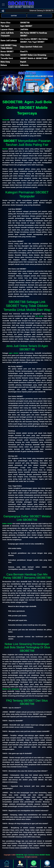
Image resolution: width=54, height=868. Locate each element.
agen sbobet (14, 353)
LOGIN (40, 16)
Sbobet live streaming (11, 689)
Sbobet (5, 149)
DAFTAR (14, 16)
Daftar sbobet (7, 524)
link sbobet (39, 316)
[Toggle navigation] (3, 5)
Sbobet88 (6, 120)
